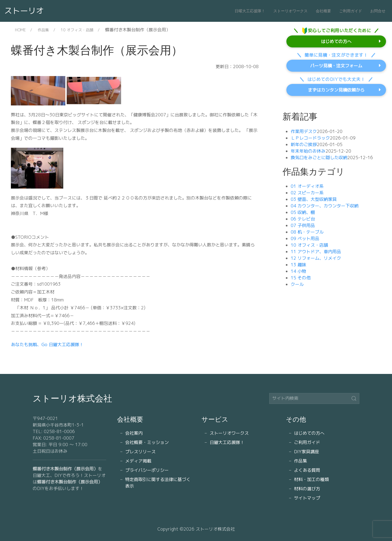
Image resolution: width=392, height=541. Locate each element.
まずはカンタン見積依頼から (336, 90)
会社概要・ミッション (147, 442)
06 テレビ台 (303, 219)
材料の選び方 (307, 489)
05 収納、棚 (303, 212)
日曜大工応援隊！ (250, 11)
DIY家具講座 (307, 452)
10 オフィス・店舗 (77, 30)
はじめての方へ (336, 41)
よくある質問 (307, 470)
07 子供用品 (303, 225)
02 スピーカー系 (307, 193)
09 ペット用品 (305, 238)
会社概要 (323, 11)
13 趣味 (298, 265)
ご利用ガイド (351, 11)
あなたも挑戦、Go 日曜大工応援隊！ (47, 344)
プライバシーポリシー (147, 470)
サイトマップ (307, 498)
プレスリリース (140, 452)
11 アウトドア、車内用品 (316, 252)
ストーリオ (24, 11)
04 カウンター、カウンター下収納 (325, 206)
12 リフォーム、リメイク (316, 258)
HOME (20, 30)
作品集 (43, 30)
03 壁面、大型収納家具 (314, 199)
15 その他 (301, 278)
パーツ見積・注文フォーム (336, 66)
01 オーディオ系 (307, 186)
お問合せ (378, 11)
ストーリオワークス (290, 11)
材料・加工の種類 (311, 479)
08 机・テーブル (307, 232)
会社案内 (134, 433)
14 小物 (298, 271)
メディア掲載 (138, 461)
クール (297, 284)
